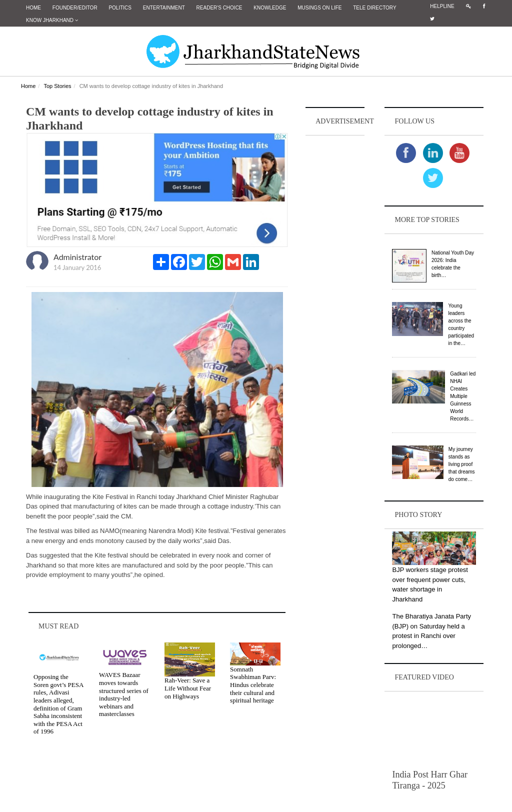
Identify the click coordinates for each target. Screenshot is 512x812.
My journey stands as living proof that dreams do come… (462, 464)
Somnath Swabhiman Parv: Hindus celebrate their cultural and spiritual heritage (253, 685)
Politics (120, 8)
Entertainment (164, 8)
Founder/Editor (75, 8)
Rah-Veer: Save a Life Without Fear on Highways (188, 688)
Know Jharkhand (52, 20)
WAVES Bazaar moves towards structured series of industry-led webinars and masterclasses (124, 694)
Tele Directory (374, 8)
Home (33, 8)
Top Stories (57, 86)
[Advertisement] (335, 288)
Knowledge (270, 8)
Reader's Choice (219, 8)
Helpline (442, 6)
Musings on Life (319, 8)
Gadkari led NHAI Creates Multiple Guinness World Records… (463, 396)
